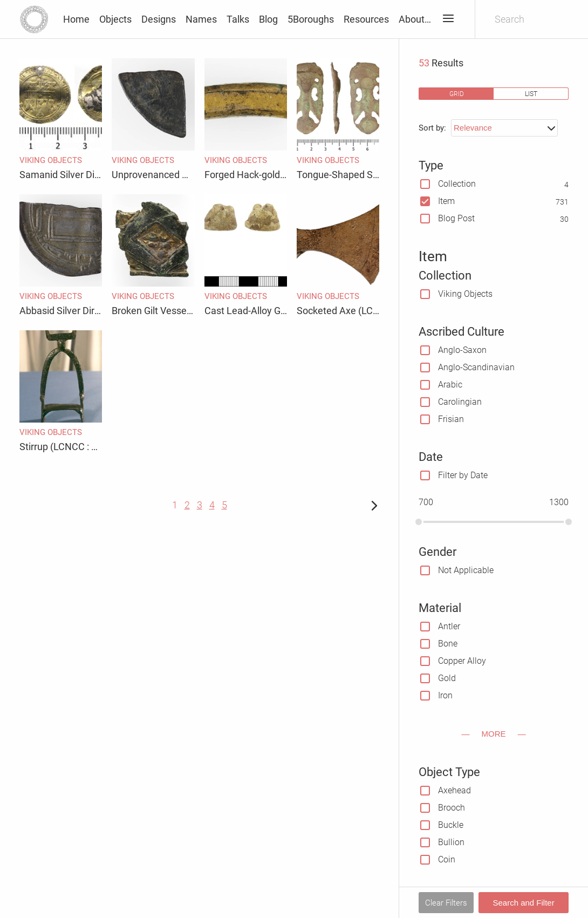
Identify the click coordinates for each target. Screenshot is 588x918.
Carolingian (460, 402)
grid (457, 94)
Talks (238, 19)
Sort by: (432, 128)
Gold (447, 678)
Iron (445, 695)
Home (76, 19)
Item (446, 201)
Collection (457, 184)
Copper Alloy (462, 661)
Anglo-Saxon (462, 350)
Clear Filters (446, 903)
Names (201, 19)
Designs (159, 19)
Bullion (451, 842)
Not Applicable (466, 570)
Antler (449, 626)
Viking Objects (465, 294)
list (531, 94)
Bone (448, 644)
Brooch (452, 808)
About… (415, 19)
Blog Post (456, 218)
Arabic (450, 385)
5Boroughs (311, 19)
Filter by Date (463, 475)
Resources (366, 19)
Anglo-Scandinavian (476, 367)
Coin (447, 859)
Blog (268, 19)
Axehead (454, 790)
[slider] (419, 522)
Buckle (451, 825)
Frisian (451, 419)
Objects (115, 19)
